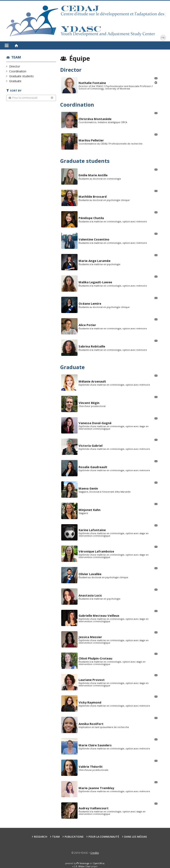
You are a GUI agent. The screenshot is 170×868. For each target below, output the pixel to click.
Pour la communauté (104, 837)
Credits (95, 853)
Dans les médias (136, 837)
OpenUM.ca (99, 863)
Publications (74, 837)
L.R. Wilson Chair (82, 866)
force (84, 863)
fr (163, 38)
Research (41, 837)
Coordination (18, 71)
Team (16, 57)
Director (15, 66)
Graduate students (22, 76)
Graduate (15, 81)
